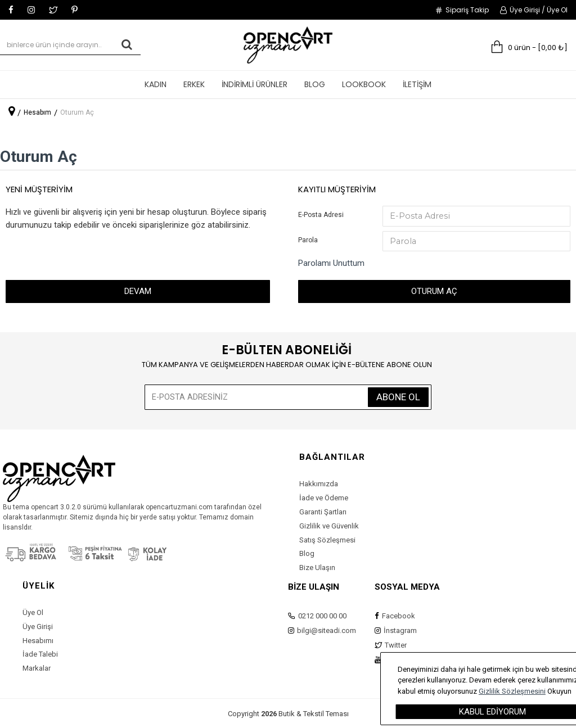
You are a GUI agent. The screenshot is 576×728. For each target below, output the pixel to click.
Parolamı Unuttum (331, 265)
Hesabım (37, 112)
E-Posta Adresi (321, 215)
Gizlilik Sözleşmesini (541, 691)
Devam (138, 293)
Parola (308, 241)
